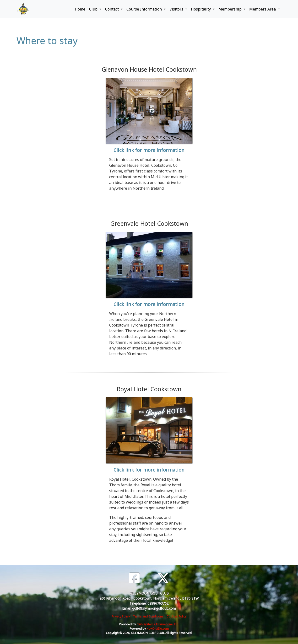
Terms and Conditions (148, 616)
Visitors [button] (177, 9)
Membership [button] (230, 9)
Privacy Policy (121, 616)
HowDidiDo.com (158, 629)
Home (80, 9)
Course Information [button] (145, 9)
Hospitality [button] (201, 9)
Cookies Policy (176, 616)
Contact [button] (112, 9)
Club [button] (94, 9)
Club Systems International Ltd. (158, 624)
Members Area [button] (263, 9)
